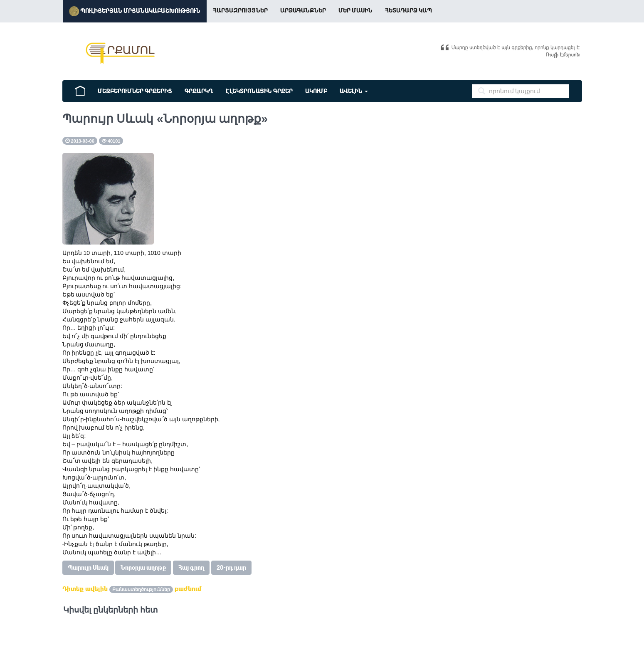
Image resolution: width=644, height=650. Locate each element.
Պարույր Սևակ (88, 568)
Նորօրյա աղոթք (143, 568)
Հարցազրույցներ (240, 10)
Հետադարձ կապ (408, 10)
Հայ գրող (191, 568)
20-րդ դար (231, 568)
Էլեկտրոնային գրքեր (259, 91)
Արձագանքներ (303, 10)
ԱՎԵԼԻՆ (354, 91)
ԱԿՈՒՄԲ (316, 91)
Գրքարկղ (199, 91)
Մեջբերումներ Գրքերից (135, 91)
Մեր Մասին (355, 10)
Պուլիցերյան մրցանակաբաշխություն (135, 11)
